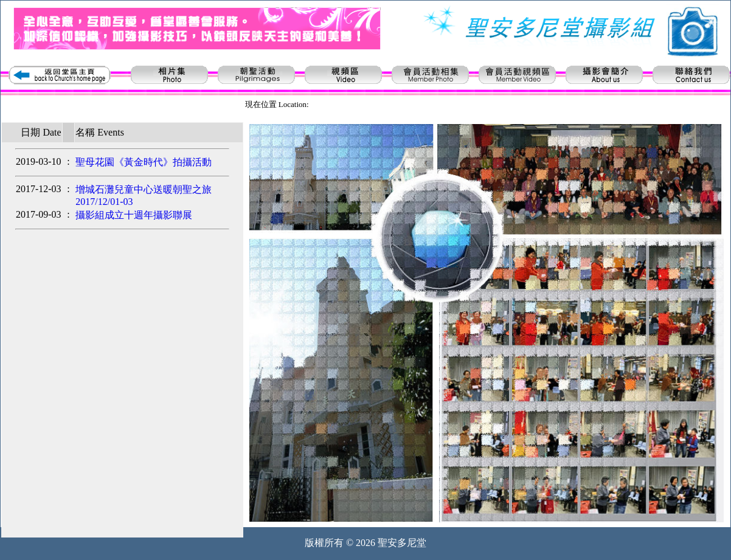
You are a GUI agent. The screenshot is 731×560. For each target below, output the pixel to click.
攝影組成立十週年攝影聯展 (134, 215)
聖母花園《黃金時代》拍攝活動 (144, 162)
